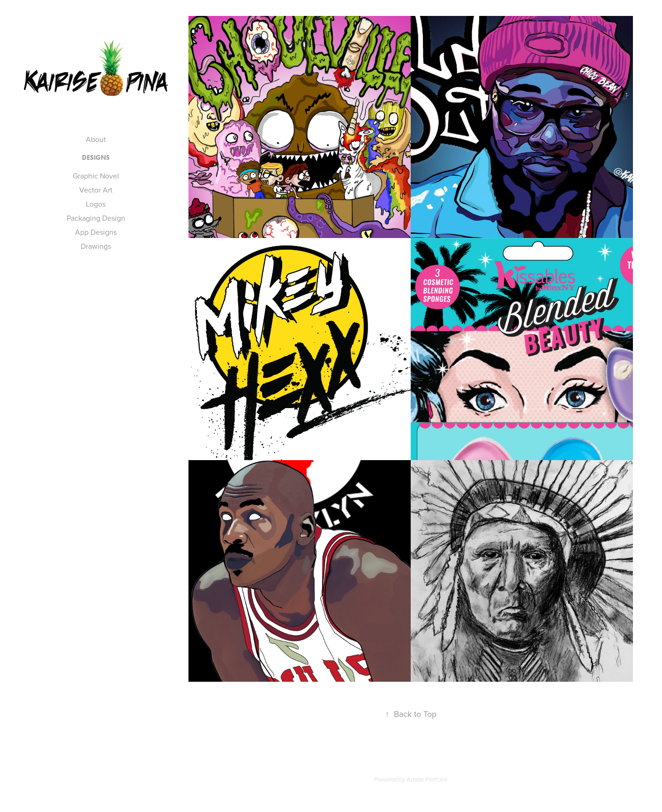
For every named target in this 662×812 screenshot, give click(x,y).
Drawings (96, 246)
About (96, 139)
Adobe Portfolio (427, 779)
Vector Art (96, 190)
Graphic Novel (96, 176)
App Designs (96, 232)
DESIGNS (96, 158)
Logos (96, 204)
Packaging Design (96, 218)
